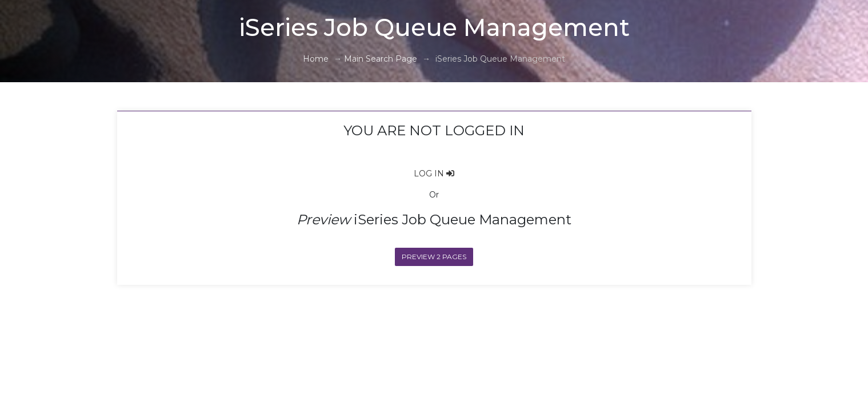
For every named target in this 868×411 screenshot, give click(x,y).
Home (316, 59)
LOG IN (434, 174)
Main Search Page (381, 59)
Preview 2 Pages (434, 257)
